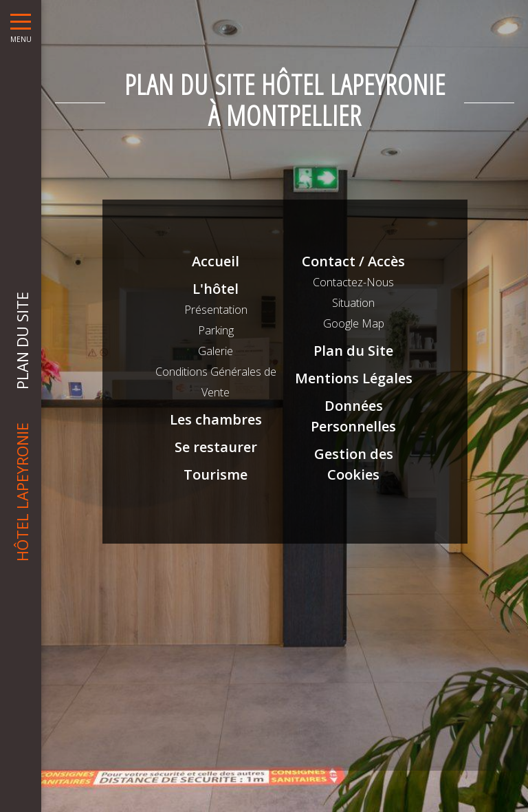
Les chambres (216, 419)
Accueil (216, 261)
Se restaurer (216, 447)
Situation (353, 303)
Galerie (216, 351)
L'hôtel (216, 289)
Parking (216, 330)
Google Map (354, 323)
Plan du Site (353, 351)
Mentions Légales (354, 378)
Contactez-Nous (353, 282)
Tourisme (216, 474)
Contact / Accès (353, 261)
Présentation (216, 310)
